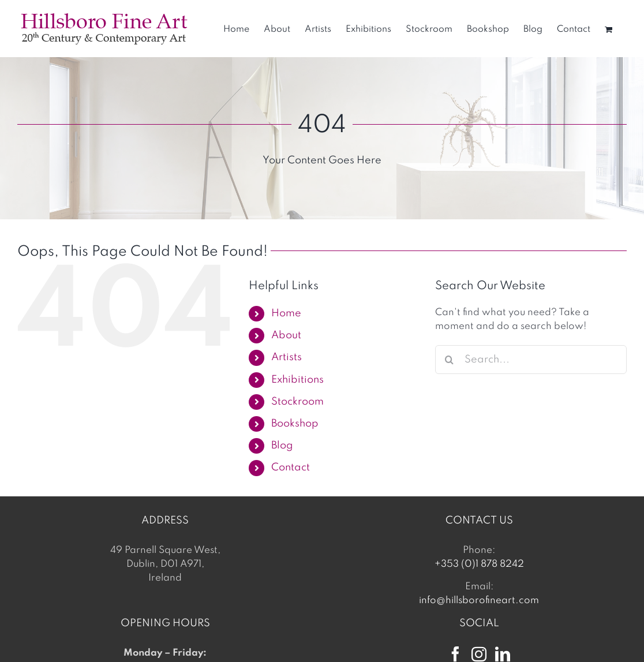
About (286, 335)
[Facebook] (455, 654)
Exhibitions (297, 380)
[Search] (450, 360)
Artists (287, 357)
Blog (282, 446)
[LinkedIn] (503, 654)
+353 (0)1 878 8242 (479, 564)
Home (286, 313)
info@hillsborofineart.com (479, 601)
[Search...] (531, 360)
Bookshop (295, 424)
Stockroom (297, 402)
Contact (291, 467)
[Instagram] (479, 654)
